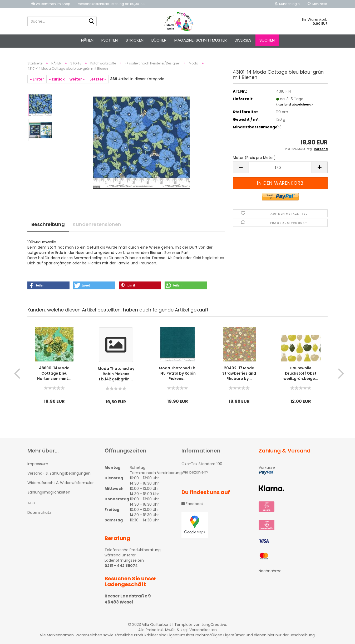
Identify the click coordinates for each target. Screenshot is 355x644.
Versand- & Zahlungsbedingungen (59, 473)
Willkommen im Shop (51, 4)
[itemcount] (280, 167)
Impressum (38, 464)
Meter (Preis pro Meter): (255, 158)
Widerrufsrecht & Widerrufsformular (61, 483)
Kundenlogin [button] (287, 4)
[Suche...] (92, 22)
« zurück (57, 79)
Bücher (159, 40)
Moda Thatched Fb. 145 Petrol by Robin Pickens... (178, 373)
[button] (48, 285)
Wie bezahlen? (195, 472)
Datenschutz (39, 512)
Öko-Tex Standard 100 (202, 464)
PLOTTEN (110, 40)
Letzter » (98, 79)
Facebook (193, 504)
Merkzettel (318, 4)
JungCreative (214, 625)
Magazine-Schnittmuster (201, 40)
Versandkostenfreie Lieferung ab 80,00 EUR (112, 4)
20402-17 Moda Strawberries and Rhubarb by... (239, 373)
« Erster (37, 79)
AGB (31, 503)
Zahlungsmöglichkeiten (49, 492)
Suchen (267, 40)
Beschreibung (48, 224)
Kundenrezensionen (97, 224)
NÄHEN (87, 40)
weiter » (77, 79)
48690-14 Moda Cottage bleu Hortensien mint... (54, 373)
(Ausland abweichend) (295, 104)
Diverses (243, 40)
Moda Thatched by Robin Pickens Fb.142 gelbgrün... (116, 374)
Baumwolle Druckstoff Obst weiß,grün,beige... (301, 373)
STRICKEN (135, 40)
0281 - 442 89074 (121, 566)
